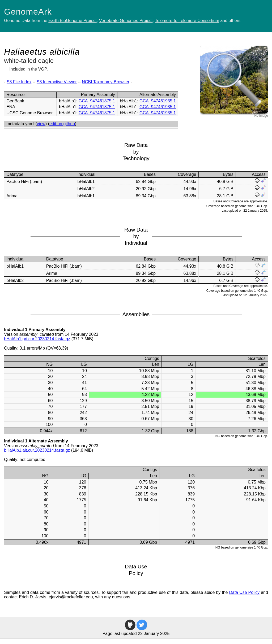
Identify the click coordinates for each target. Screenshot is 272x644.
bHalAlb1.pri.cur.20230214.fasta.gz (37, 339)
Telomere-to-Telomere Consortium (187, 21)
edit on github (62, 124)
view (41, 124)
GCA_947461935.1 (158, 101)
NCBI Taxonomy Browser (105, 82)
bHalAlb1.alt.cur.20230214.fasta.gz (37, 450)
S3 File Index (19, 82)
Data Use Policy (244, 592)
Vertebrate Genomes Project (126, 21)
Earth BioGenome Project (72, 21)
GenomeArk (28, 12)
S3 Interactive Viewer (57, 82)
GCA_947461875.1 (97, 101)
